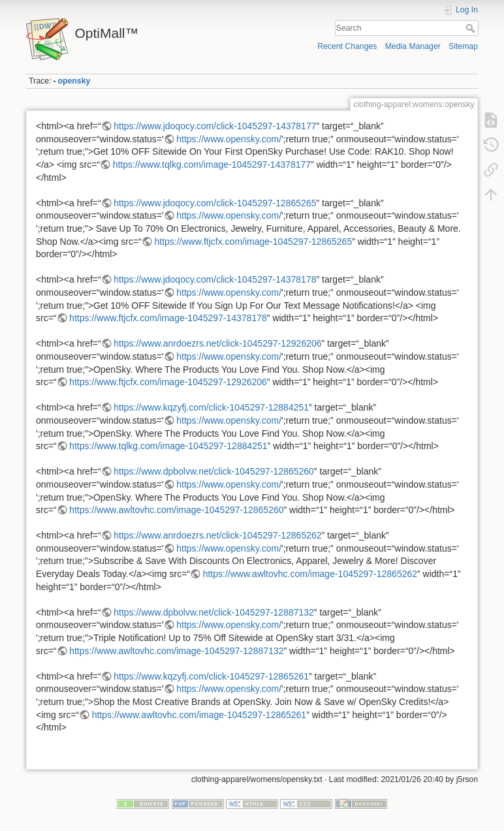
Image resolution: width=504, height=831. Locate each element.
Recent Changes (347, 46)
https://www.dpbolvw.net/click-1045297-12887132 (214, 612)
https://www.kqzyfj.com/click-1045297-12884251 (211, 407)
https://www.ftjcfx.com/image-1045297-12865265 (253, 242)
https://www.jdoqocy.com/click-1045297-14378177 (215, 126)
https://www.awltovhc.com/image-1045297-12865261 (199, 715)
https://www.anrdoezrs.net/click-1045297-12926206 (217, 343)
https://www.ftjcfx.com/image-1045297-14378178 (168, 318)
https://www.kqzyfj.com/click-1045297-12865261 (211, 676)
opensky (74, 81)
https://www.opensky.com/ (229, 139)
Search (472, 28)
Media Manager (413, 46)
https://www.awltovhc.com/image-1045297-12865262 (310, 574)
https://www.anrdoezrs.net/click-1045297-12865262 (217, 535)
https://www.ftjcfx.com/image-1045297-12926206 (168, 382)
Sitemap (463, 46)
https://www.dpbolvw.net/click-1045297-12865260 (214, 471)
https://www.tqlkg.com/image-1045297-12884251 (168, 446)
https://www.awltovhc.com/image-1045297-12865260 (176, 510)
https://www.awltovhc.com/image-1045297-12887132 (176, 651)
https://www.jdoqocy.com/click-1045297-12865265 (215, 203)
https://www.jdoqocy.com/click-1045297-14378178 (215, 279)
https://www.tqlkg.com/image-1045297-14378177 (212, 165)
